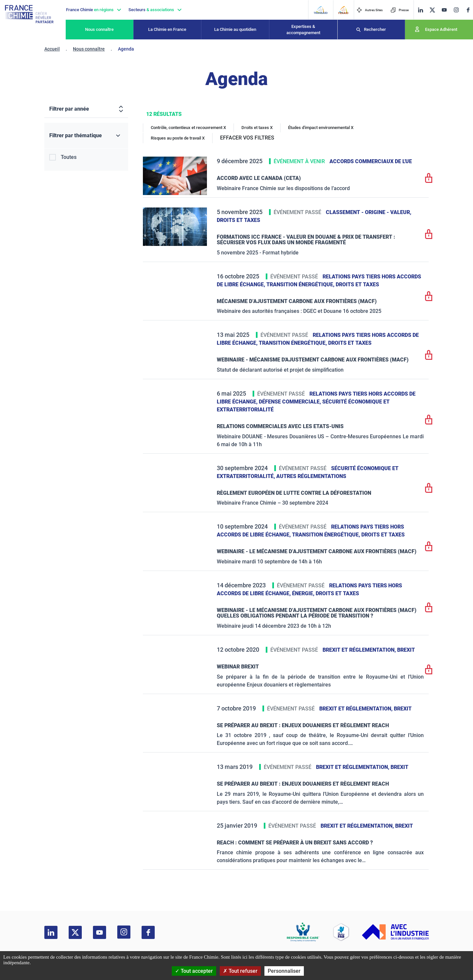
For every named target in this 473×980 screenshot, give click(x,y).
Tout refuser (240, 971)
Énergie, (304, 593)
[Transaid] (320, 10)
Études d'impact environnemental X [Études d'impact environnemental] (321, 128)
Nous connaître (99, 29)
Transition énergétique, (301, 284)
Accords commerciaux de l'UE (371, 161)
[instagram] (456, 10)
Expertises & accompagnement (303, 30)
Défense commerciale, (291, 402)
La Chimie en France (167, 29)
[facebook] (468, 10)
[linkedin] (420, 10)
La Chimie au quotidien (235, 29)
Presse (400, 10)
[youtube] (444, 10)
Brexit (406, 650)
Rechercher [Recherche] (375, 29)
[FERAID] (343, 10)
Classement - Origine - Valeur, (369, 212)
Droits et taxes (238, 220)
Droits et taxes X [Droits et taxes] (257, 128)
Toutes (69, 157)
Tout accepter (194, 971)
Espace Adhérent (441, 29)
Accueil (52, 49)
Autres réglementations (311, 476)
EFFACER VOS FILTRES (247, 138)
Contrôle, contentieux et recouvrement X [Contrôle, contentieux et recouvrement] (188, 128)
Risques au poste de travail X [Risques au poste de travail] (178, 138)
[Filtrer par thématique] (86, 136)
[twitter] (432, 10)
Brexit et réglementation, (360, 650)
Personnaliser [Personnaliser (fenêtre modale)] (284, 971)
